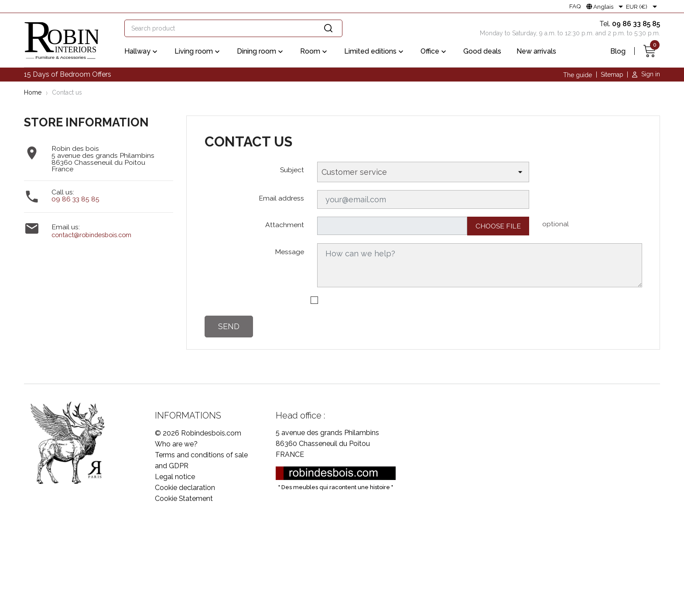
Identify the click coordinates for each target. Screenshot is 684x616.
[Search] (233, 28)
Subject (292, 170)
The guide (578, 75)
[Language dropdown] (606, 7)
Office (434, 52)
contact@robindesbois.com (91, 235)
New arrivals (536, 51)
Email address (281, 198)
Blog (618, 51)
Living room (198, 52)
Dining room (261, 52)
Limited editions (375, 52)
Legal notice (175, 477)
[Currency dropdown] (643, 7)
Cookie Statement (184, 499)
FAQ (575, 7)
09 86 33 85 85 (75, 199)
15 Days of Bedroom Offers (68, 74)
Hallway (142, 52)
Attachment (285, 225)
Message (289, 252)
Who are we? (176, 444)
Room (315, 52)
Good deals (482, 51)
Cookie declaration (185, 488)
